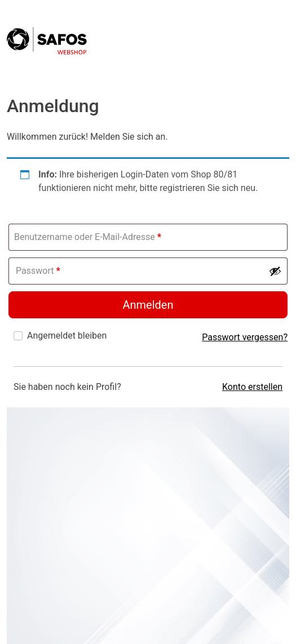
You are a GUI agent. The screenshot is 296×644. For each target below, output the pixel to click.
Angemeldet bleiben (67, 336)
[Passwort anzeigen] (275, 271)
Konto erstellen (252, 387)
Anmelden (148, 305)
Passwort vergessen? (245, 337)
